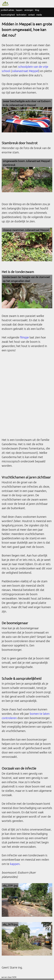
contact (31, 15)
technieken (21, 15)
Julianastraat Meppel (25, 71)
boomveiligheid (8, 15)
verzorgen (29, 10)
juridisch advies (7, 10)
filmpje (24, 337)
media (39, 15)
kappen (19, 10)
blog (37, 10)
